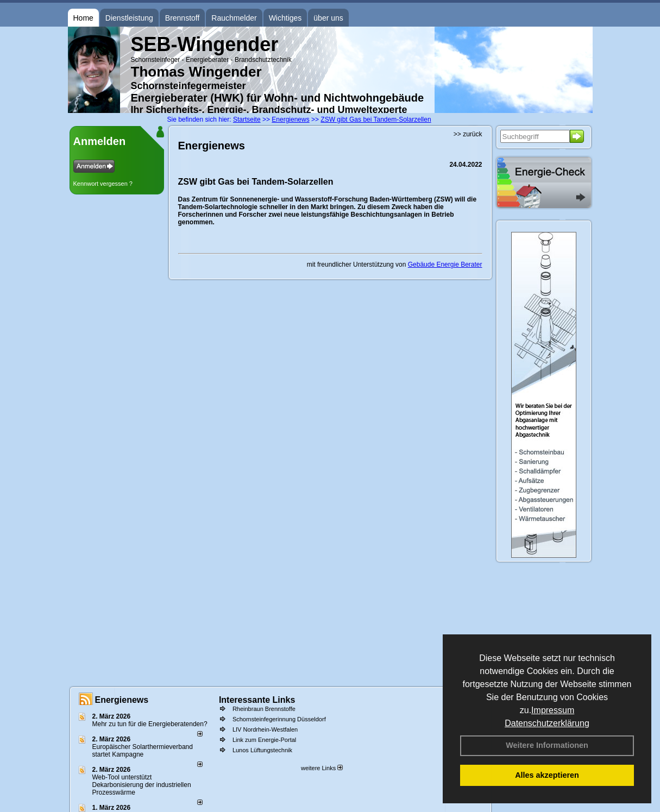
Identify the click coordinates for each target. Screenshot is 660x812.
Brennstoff (183, 18)
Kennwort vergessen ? (103, 184)
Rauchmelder (234, 18)
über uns (328, 18)
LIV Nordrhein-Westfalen (265, 729)
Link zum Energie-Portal (264, 740)
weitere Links (322, 768)
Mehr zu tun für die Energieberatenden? (150, 724)
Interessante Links (257, 700)
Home (83, 18)
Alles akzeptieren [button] (547, 775)
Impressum (553, 710)
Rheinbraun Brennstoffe (264, 709)
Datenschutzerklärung (547, 723)
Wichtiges (285, 18)
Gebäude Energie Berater (445, 265)
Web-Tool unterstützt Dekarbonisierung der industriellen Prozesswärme (142, 785)
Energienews (122, 700)
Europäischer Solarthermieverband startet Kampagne (143, 751)
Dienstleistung (129, 18)
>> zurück (468, 134)
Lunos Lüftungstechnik (262, 750)
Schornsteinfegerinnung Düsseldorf (279, 719)
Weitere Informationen (547, 745)
